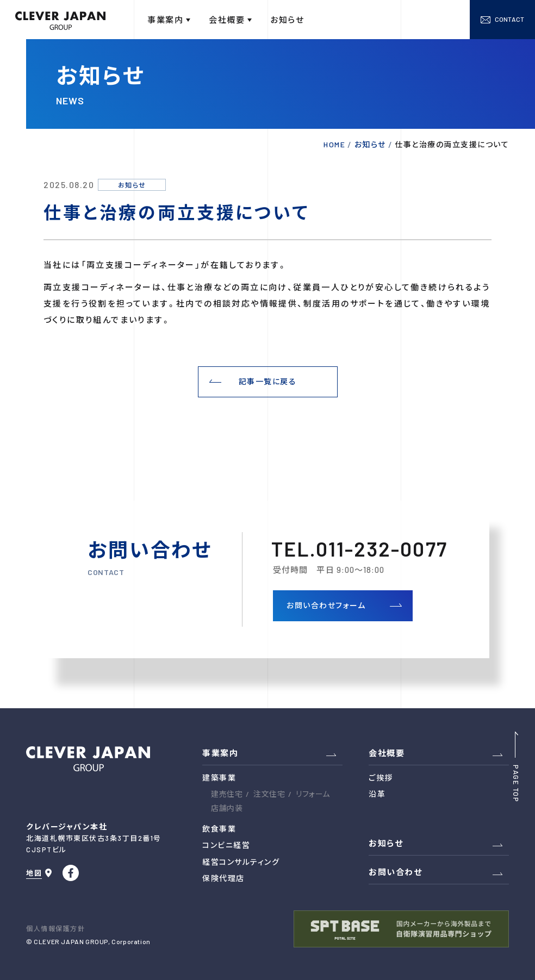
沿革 (377, 794)
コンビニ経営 (226, 845)
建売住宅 (227, 794)
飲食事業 (219, 829)
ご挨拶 (381, 778)
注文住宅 (269, 794)
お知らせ (386, 843)
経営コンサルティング (241, 862)
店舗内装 (227, 808)
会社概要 (387, 753)
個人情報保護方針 (55, 928)
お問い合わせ (395, 872)
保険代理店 (223, 878)
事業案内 (220, 753)
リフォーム (313, 794)
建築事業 (219, 778)
